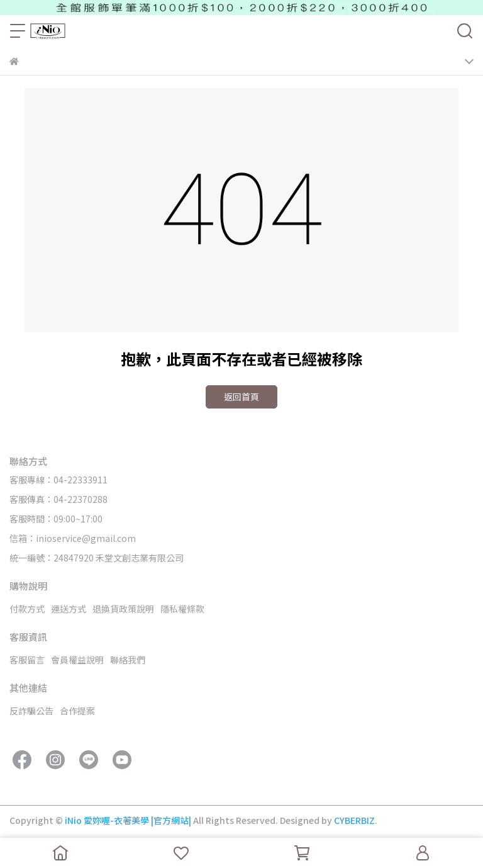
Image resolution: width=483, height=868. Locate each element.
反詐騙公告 (31, 711)
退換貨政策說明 (123, 609)
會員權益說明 (77, 660)
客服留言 (27, 660)
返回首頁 (241, 397)
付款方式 (27, 609)
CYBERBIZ (354, 820)
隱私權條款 (182, 609)
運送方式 (69, 609)
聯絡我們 (128, 660)
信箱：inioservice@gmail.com (73, 538)
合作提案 (77, 711)
